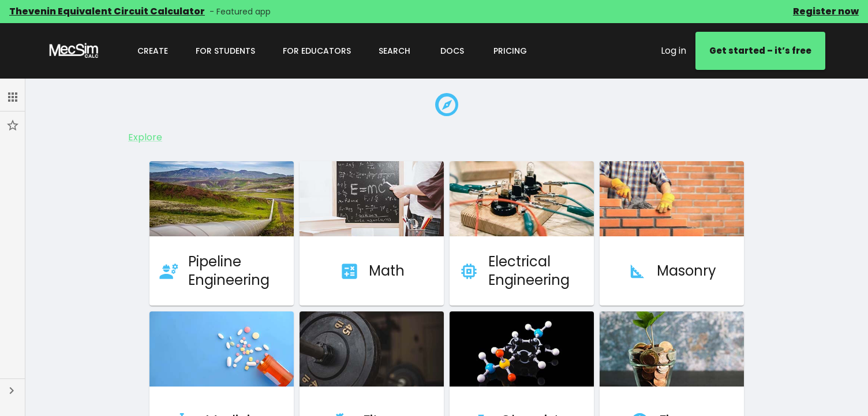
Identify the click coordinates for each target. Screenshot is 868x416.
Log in (674, 51)
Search (394, 51)
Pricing (510, 51)
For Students (225, 51)
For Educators (317, 51)
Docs (452, 51)
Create (153, 51)
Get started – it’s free (760, 51)
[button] (12, 97)
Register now (826, 11)
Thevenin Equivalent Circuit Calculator (107, 11)
